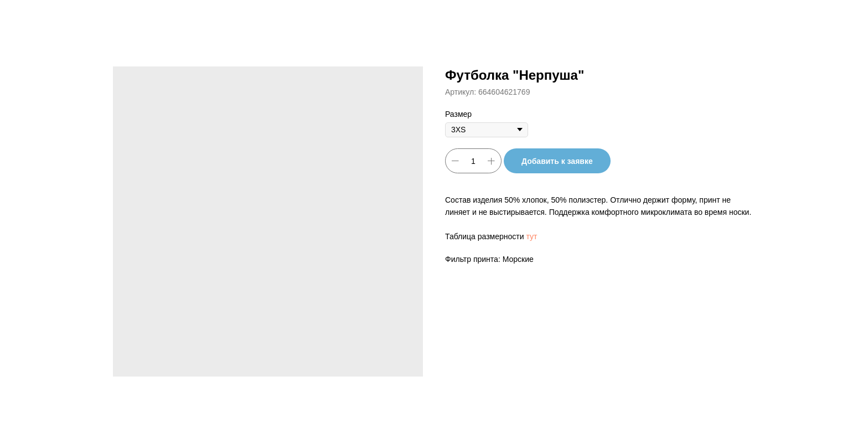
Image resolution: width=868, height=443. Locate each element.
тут (531, 236)
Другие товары (48, 17)
